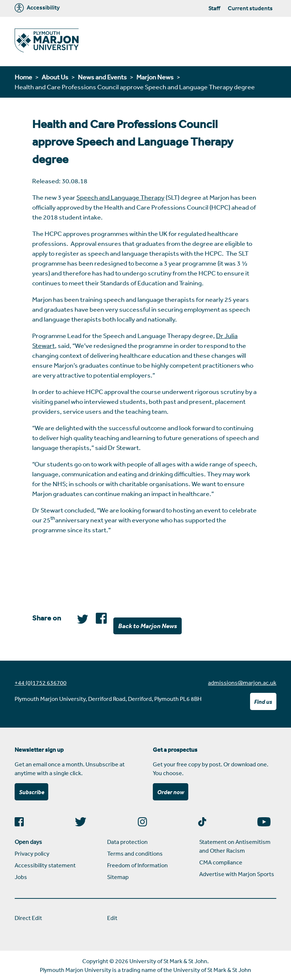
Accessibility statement (45, 865)
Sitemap (118, 877)
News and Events (102, 77)
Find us (263, 702)
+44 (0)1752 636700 (41, 683)
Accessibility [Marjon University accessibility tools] (37, 8)
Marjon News (155, 77)
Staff (214, 8)
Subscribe (32, 792)
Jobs (21, 877)
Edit (112, 918)
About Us (55, 77)
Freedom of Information (137, 865)
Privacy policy (32, 853)
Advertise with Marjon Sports (237, 874)
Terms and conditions (135, 853)
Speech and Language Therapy (120, 197)
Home (23, 77)
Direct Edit (28, 918)
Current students (250, 8)
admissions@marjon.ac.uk (242, 683)
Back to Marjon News (148, 626)
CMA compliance (221, 862)
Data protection (127, 842)
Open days (28, 842)
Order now (171, 792)
